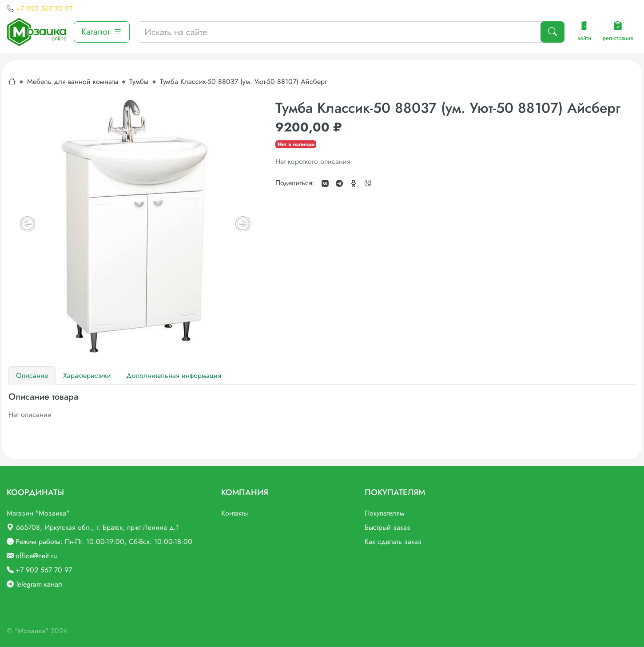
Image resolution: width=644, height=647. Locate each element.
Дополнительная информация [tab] (174, 375)
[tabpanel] (322, 406)
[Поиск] (553, 32)
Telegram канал (39, 584)
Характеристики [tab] (87, 375)
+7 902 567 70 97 (44, 9)
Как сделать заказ (393, 542)
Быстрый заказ (388, 527)
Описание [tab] (32, 375)
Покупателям (384, 513)
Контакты (235, 513)
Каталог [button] (102, 32)
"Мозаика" (32, 631)
